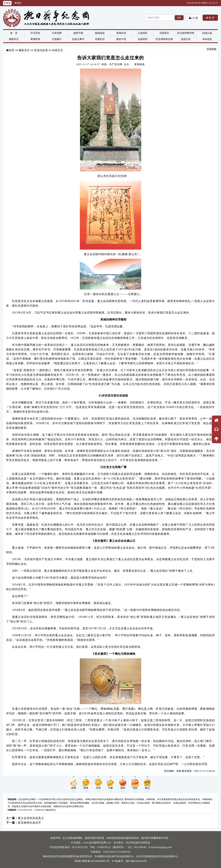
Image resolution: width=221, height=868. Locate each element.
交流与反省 (41, 50)
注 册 (195, 18)
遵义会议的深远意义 (31, 818)
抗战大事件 (78, 39)
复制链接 (140, 64)
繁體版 (18, 3)
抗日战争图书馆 (186, 33)
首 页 (14, 33)
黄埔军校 (35, 39)
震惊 (123, 789)
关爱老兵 (164, 33)
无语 (98, 789)
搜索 (179, 18)
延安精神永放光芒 (29, 823)
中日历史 (35, 33)
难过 (147, 789)
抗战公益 (207, 33)
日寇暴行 (57, 39)
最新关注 (14, 39)
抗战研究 (143, 39)
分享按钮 (211, 49)
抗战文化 (186, 39)
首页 (12, 50)
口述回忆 (143, 33)
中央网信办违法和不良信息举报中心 (114, 856)
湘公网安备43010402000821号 (92, 861)
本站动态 (207, 39)
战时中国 (78, 33)
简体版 (7, 3)
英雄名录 (121, 33)
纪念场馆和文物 (164, 39)
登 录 (211, 18)
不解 (110, 789)
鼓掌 (86, 789)
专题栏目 (100, 39)
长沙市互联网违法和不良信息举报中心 (157, 856)
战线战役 (100, 33)
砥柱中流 (121, 39)
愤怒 (135, 789)
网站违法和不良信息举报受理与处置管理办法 (68, 856)
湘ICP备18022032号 (136, 861)
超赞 (74, 789)
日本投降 (57, 33)
